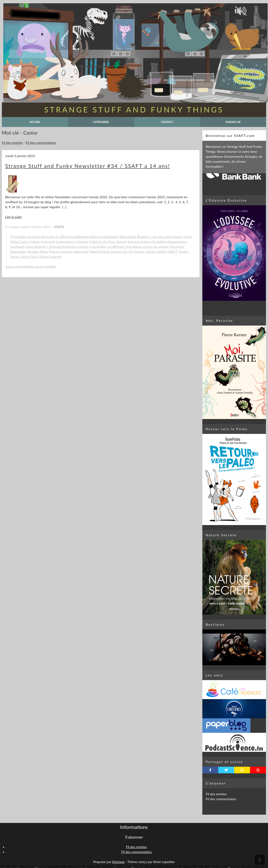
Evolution (159, 242)
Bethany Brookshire (104, 237)
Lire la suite (13, 217)
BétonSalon (128, 237)
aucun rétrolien (45, 266)
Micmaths (177, 247)
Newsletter (18, 251)
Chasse (35, 242)
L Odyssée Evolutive (61, 247)
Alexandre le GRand (55, 237)
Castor (24, 242)
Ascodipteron (80, 237)
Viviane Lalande (50, 256)
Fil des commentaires (41, 143)
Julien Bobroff (36, 247)
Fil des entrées (12, 143)
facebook (210, 770)
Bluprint (143, 237)
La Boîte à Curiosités (91, 247)
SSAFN (59, 227)
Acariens (33, 237)
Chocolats (48, 242)
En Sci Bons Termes (113, 242)
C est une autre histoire (166, 237)
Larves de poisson (156, 247)
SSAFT (173, 251)
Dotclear (118, 862)
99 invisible (18, 237)
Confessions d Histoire (72, 242)
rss (242, 770)
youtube (258, 770)
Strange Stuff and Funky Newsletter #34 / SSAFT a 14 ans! (88, 166)
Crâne (94, 242)
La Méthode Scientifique (125, 247)
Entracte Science (139, 242)
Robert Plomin (100, 251)
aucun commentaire (19, 266)
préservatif (81, 251)
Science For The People (128, 251)
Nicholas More (37, 251)
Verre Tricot (30, 256)
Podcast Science (60, 251)
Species (151, 251)
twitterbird (226, 770)
